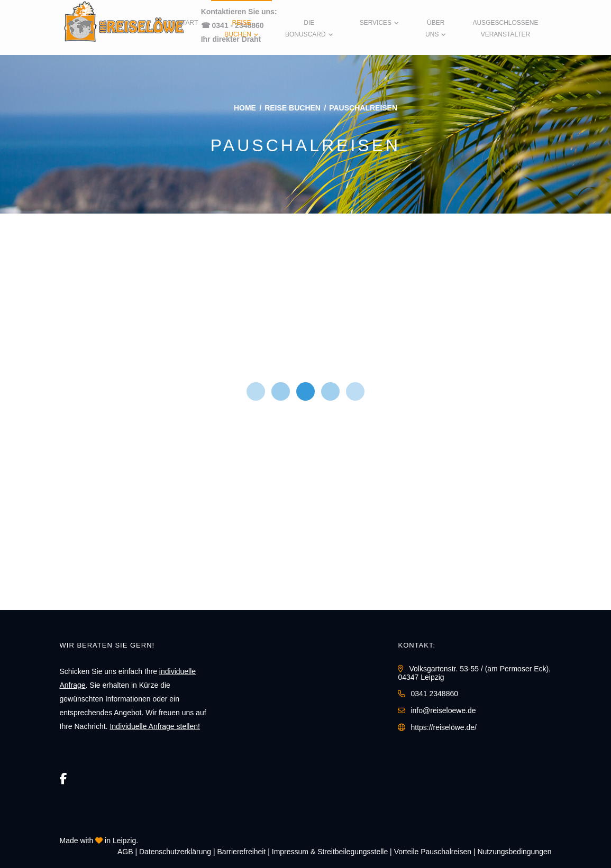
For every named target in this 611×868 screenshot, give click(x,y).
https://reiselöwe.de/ (444, 727)
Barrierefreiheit (242, 852)
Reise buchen (238, 29)
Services (376, 23)
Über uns (435, 29)
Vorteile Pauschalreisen (433, 852)
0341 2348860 (434, 694)
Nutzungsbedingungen (514, 852)
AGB (125, 852)
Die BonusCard (305, 29)
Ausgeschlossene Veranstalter (505, 29)
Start (188, 23)
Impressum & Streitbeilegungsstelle (330, 852)
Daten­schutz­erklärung (175, 852)
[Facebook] (63, 779)
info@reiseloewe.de (443, 710)
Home (245, 108)
